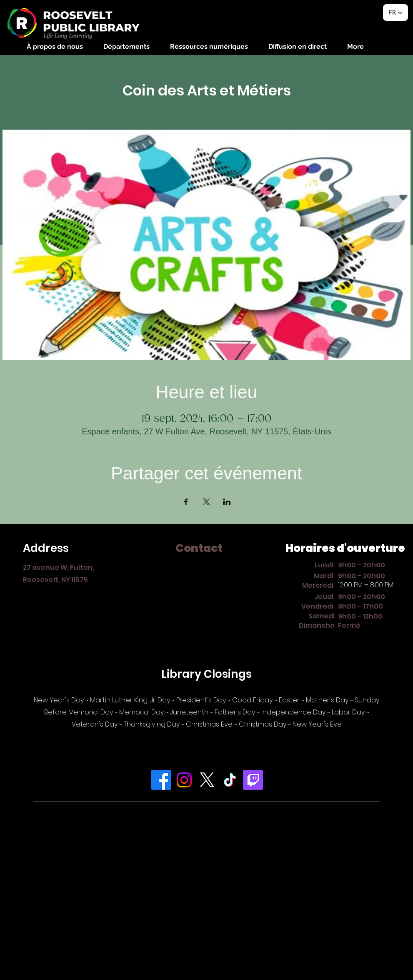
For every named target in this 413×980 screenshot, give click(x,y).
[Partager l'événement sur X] (206, 502)
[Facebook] (161, 780)
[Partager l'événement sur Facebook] (186, 502)
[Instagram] (184, 780)
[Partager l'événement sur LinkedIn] (227, 502)
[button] (55, 46)
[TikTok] (230, 780)
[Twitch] (253, 780)
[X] (207, 780)
